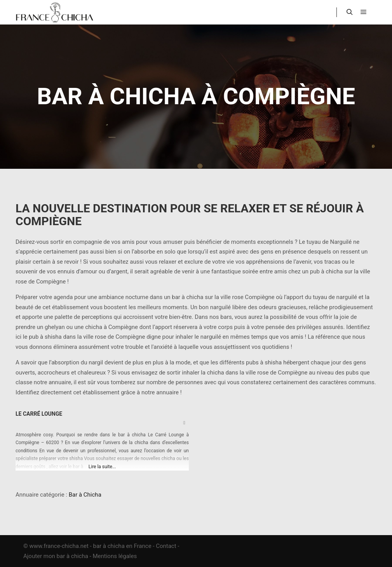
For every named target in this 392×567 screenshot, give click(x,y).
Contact (166, 546)
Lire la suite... (102, 467)
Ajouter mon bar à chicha (56, 556)
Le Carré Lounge (39, 414)
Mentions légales (115, 556)
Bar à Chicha (85, 495)
